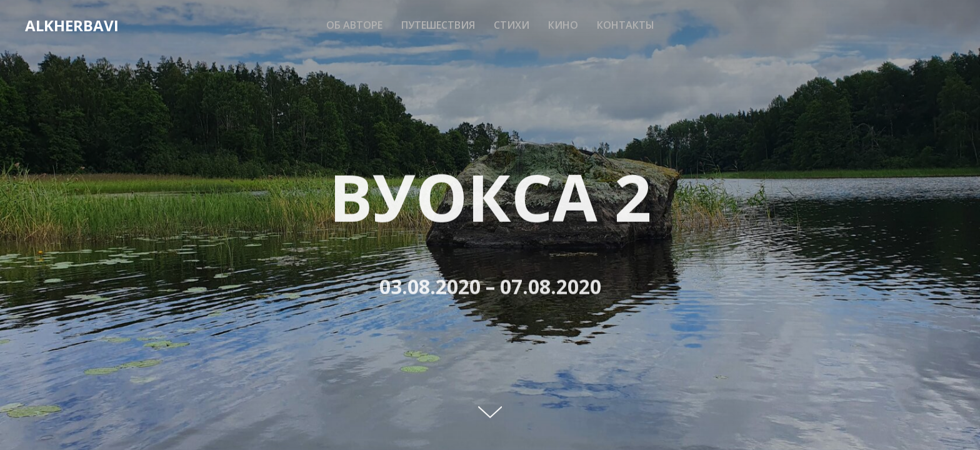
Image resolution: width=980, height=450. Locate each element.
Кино (563, 25)
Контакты (626, 25)
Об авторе (354, 25)
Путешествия (438, 25)
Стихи (512, 25)
